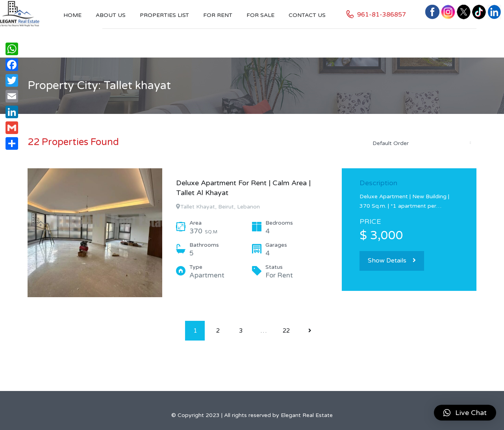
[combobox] (421, 143)
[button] (465, 413)
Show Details (392, 261)
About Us (111, 15)
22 (286, 331)
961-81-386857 (382, 15)
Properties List (164, 15)
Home (72, 15)
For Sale (260, 15)
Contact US (307, 15)
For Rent (218, 15)
